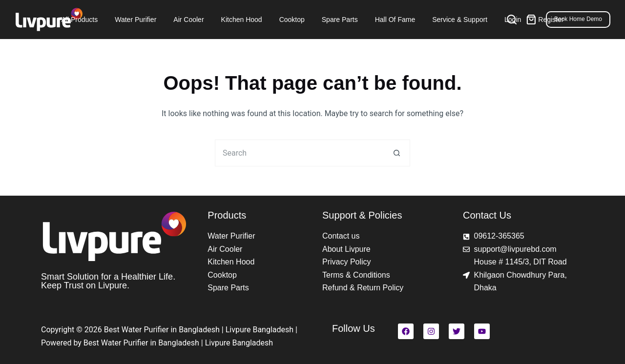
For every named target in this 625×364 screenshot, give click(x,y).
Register (551, 20)
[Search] (512, 20)
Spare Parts (340, 20)
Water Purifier (135, 20)
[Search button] (397, 153)
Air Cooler (188, 20)
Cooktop (292, 20)
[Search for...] (299, 153)
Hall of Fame (395, 20)
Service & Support (460, 20)
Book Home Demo (578, 19)
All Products (80, 20)
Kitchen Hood (242, 20)
